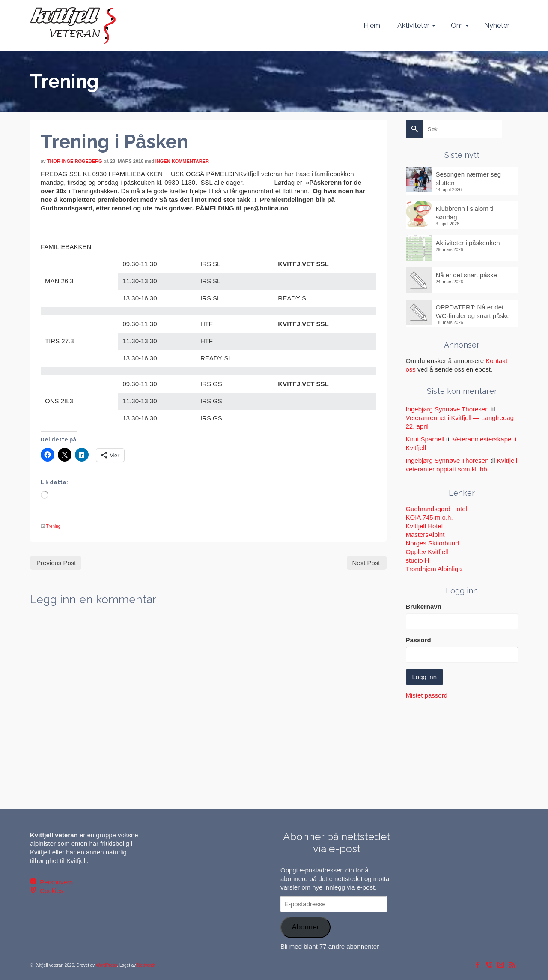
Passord (418, 640)
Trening (54, 526)
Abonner (305, 927)
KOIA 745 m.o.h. (429, 517)
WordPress (106, 965)
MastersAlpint (425, 535)
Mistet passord (427, 695)
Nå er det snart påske (466, 275)
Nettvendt (146, 965)
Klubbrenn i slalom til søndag (465, 213)
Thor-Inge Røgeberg (75, 161)
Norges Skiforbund (432, 543)
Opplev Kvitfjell (427, 552)
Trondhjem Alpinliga (434, 569)
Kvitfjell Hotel (424, 526)
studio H (418, 560)
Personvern (55, 882)
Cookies (50, 891)
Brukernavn (424, 607)
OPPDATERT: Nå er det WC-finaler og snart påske (473, 311)
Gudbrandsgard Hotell (437, 509)
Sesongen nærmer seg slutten (469, 178)
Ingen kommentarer (182, 161)
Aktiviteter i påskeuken (468, 243)
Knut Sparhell (425, 439)
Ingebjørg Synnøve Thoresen (447, 409)
